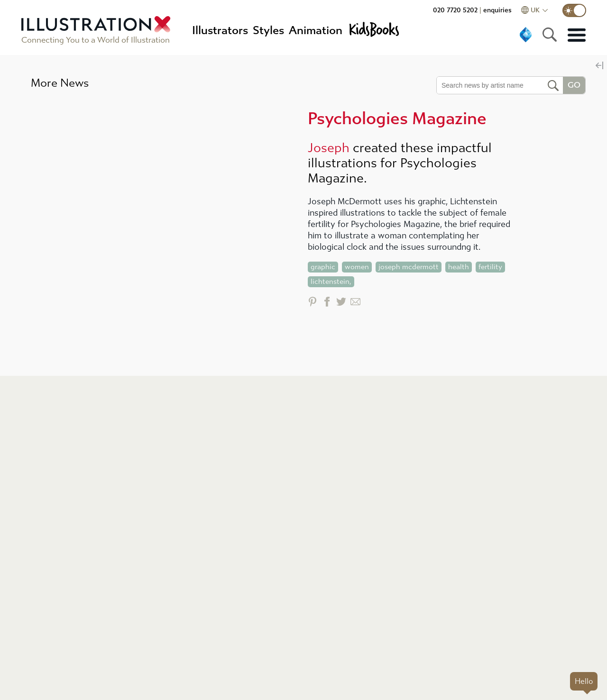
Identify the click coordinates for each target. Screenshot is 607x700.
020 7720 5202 (455, 10)
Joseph (329, 148)
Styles (268, 30)
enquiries (497, 10)
